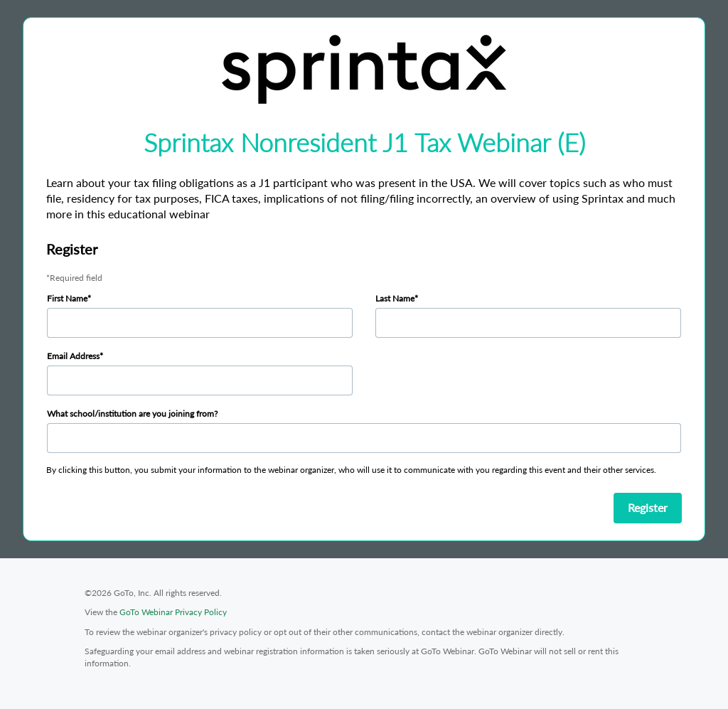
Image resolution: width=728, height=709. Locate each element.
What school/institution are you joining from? (132, 414)
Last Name (395, 298)
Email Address (73, 356)
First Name (67, 298)
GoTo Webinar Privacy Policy (173, 612)
